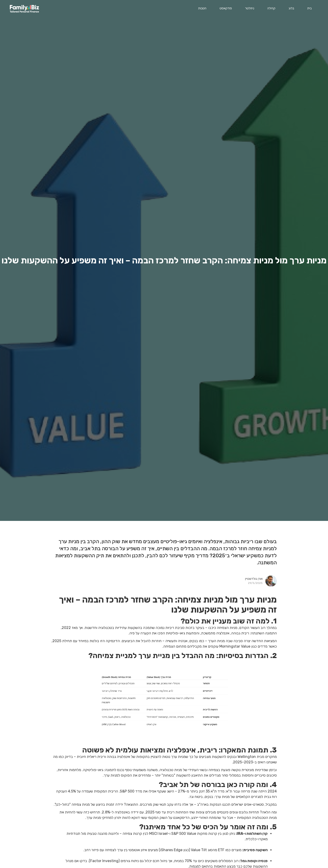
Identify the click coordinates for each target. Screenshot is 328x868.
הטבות (202, 8)
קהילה (271, 8)
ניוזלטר (250, 8)
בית (309, 8)
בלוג (291, 8)
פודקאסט (226, 8)
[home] (24, 9)
